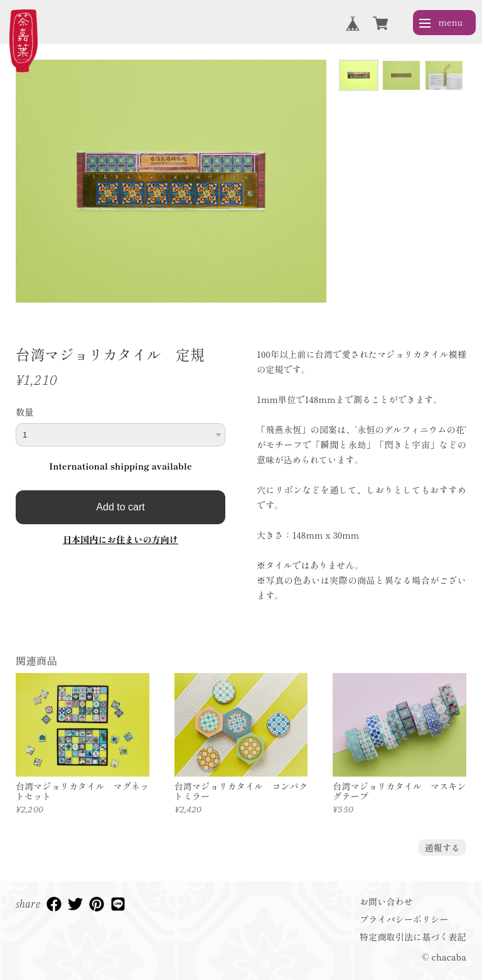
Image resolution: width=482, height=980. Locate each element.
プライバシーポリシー (404, 919)
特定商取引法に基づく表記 (413, 937)
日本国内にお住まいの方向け (120, 539)
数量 (24, 412)
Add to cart (120, 507)
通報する (442, 848)
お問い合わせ (386, 902)
